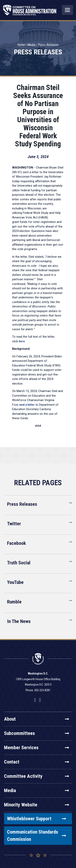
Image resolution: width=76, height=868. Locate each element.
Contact (36, 762)
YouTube (15, 582)
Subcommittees (36, 733)
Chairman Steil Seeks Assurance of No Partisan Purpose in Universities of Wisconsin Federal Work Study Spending (38, 116)
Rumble (14, 602)
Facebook (16, 543)
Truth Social (19, 563)
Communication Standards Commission (36, 836)
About (36, 719)
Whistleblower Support (36, 819)
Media (31, 45)
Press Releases (48, 45)
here (22, 341)
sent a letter (27, 405)
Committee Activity (36, 776)
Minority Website (36, 805)
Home (21, 45)
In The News (19, 621)
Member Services (36, 748)
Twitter (14, 524)
